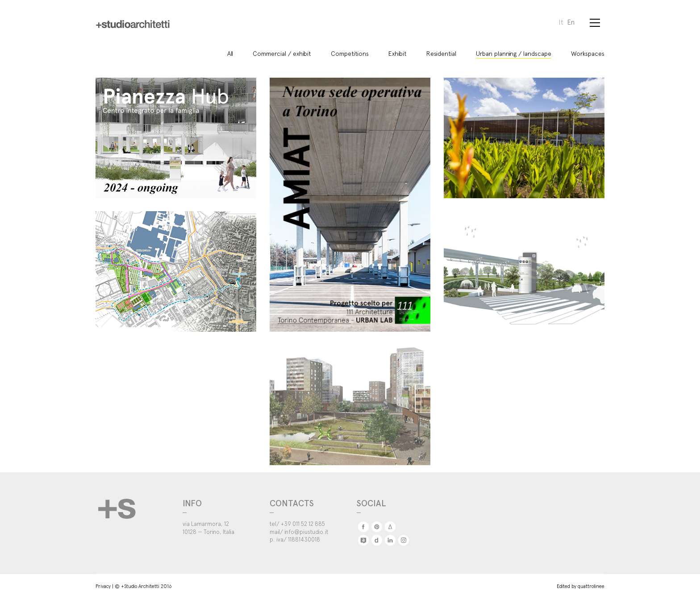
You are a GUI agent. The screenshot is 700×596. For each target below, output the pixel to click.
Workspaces (588, 51)
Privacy (103, 583)
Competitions (350, 51)
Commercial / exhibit (282, 51)
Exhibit (398, 51)
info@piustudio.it (306, 529)
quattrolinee (591, 583)
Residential (441, 51)
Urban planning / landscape (514, 51)
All (230, 51)
